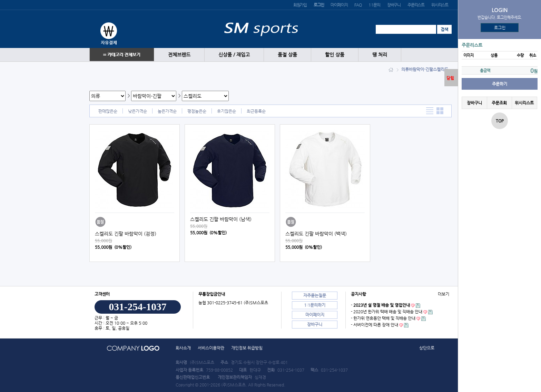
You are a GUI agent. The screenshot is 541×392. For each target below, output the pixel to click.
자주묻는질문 (315, 295)
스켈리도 (441, 69)
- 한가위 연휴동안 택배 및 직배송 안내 (383, 318)
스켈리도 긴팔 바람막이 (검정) (126, 234)
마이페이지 (339, 5)
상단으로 (427, 348)
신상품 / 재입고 (234, 55)
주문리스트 (416, 5)
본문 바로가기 (0, 0)
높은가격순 (167, 111)
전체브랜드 (179, 55)
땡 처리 (380, 55)
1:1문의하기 (315, 305)
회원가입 (300, 5)
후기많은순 (227, 111)
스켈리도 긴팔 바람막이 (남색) (221, 219)
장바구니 (394, 5)
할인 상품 (335, 55)
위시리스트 (440, 5)
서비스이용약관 (211, 348)
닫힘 (450, 78)
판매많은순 (108, 111)
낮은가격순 (137, 111)
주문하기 (500, 84)
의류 (405, 69)
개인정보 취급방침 (247, 348)
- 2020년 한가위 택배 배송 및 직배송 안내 (387, 312)
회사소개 (183, 348)
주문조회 (499, 103)
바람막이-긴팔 (421, 69)
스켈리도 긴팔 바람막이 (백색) (316, 234)
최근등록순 (256, 111)
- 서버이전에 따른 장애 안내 (375, 325)
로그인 (500, 28)
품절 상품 (287, 55)
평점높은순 (197, 111)
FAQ (358, 5)
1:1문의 (374, 5)
